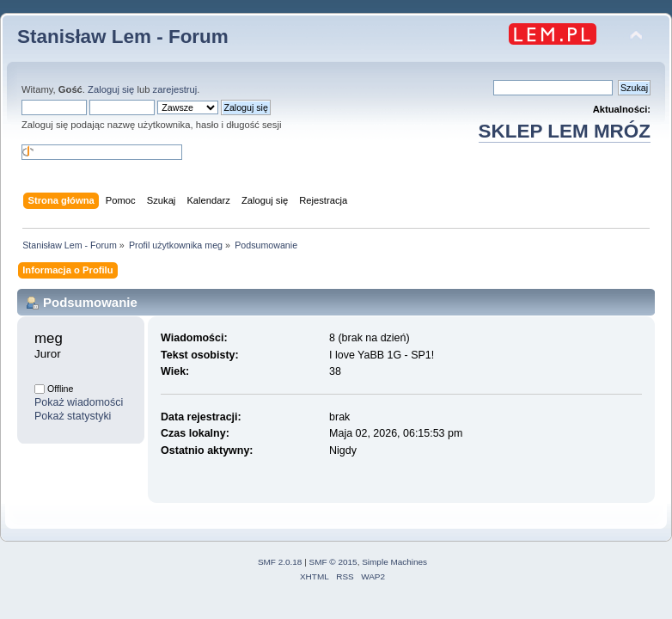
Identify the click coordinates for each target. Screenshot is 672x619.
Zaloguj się (111, 89)
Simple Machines (394, 562)
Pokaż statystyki (73, 416)
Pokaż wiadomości (79, 402)
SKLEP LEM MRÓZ (565, 131)
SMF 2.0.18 (280, 562)
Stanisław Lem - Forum (123, 37)
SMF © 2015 (333, 562)
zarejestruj (175, 89)
